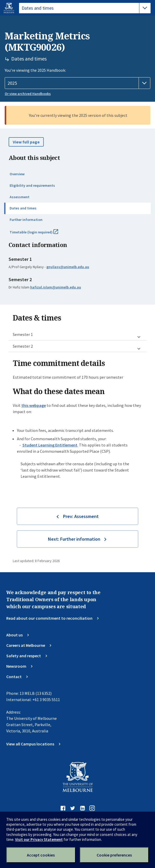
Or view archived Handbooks (28, 94)
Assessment (20, 197)
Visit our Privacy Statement (39, 839)
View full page (26, 142)
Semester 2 (23, 346)
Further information (26, 220)
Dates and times (23, 208)
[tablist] (85, 8)
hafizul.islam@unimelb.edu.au (56, 287)
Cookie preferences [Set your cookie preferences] (114, 855)
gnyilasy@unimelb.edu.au (68, 267)
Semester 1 (23, 334)
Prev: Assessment (81, 516)
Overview (17, 174)
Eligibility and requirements (32, 185)
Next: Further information (74, 539)
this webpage (34, 405)
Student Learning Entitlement (50, 445)
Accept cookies (41, 855)
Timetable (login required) (40, 234)
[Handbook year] (77, 83)
